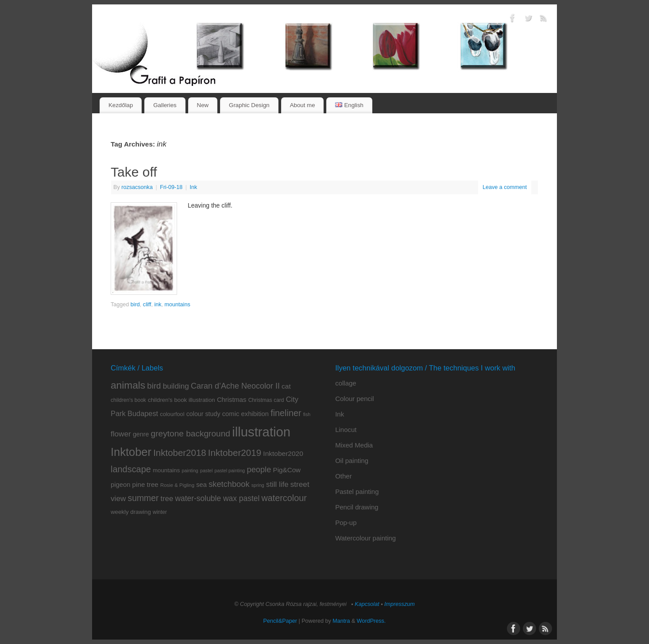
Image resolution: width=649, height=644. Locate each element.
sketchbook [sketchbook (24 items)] (229, 484)
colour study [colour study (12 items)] (203, 414)
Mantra (341, 621)
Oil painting (352, 461)
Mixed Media (354, 445)
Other (344, 476)
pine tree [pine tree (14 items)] (145, 484)
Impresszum (400, 604)
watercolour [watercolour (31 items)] (284, 498)
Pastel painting (357, 492)
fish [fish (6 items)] (307, 414)
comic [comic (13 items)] (231, 414)
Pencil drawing (357, 507)
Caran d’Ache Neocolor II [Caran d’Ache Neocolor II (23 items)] (235, 386)
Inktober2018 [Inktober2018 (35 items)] (180, 453)
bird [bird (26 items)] (154, 386)
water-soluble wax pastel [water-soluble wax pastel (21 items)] (217, 498)
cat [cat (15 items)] (286, 386)
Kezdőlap (121, 105)
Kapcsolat (367, 604)
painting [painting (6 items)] (190, 470)
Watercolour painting (365, 538)
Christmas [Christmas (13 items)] (232, 400)
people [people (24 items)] (259, 469)
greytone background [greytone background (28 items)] (191, 434)
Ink (194, 187)
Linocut (346, 430)
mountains (178, 305)
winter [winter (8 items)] (160, 512)
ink (158, 305)
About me (303, 105)
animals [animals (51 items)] (128, 385)
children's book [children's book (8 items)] (128, 400)
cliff (147, 305)
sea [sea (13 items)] (201, 485)
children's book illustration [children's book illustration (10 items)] (182, 400)
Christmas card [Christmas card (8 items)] (266, 400)
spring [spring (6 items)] (258, 485)
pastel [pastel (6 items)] (206, 470)
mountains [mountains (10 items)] (166, 470)
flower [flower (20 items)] (121, 434)
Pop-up (346, 523)
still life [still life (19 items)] (277, 484)
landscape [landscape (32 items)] (131, 469)
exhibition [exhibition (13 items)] (255, 414)
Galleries (165, 105)
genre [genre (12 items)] (141, 434)
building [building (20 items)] (176, 386)
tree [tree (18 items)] (167, 499)
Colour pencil (355, 399)
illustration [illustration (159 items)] (261, 432)
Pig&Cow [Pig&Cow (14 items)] (287, 470)
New (203, 105)
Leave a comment (505, 187)
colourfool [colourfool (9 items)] (172, 414)
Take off (134, 172)
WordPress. (371, 621)
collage (346, 383)
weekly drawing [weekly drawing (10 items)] (131, 512)
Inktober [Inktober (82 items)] (131, 452)
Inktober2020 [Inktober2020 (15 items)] (283, 453)
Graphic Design (249, 105)
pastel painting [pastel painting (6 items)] (230, 470)
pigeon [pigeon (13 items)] (120, 485)
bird (135, 305)
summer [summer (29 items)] (143, 498)
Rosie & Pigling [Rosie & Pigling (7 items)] (177, 485)
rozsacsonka (137, 187)
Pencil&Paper (280, 621)
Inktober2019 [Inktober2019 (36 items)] (235, 453)
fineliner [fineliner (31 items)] (286, 413)
